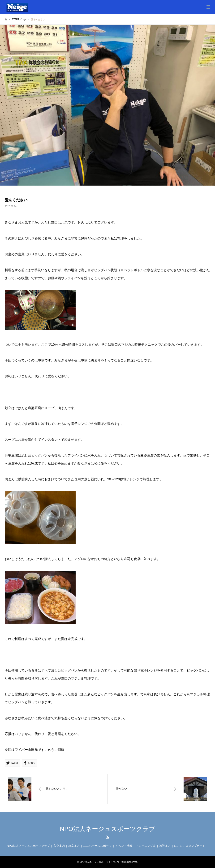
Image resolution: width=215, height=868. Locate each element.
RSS (107, 837)
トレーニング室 (146, 846)
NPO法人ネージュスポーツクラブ (107, 829)
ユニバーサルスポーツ (97, 846)
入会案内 (59, 846)
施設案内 (165, 846)
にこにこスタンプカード (190, 846)
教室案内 (74, 846)
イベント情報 (124, 846)
